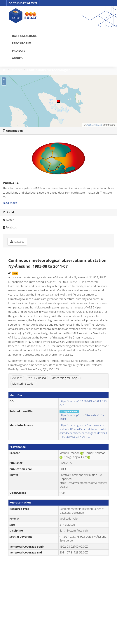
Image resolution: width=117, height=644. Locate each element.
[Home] (4, 70)
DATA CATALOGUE (24, 36)
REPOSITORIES (22, 43)
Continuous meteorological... (51, 70)
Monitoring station (24, 383)
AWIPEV (17, 378)
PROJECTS (19, 51)
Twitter (8, 220)
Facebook (10, 227)
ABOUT (18, 58)
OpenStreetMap (94, 125)
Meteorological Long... (65, 378)
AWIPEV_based (37, 378)
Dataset (16, 70)
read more (10, 203)
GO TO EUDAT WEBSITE (23, 3)
